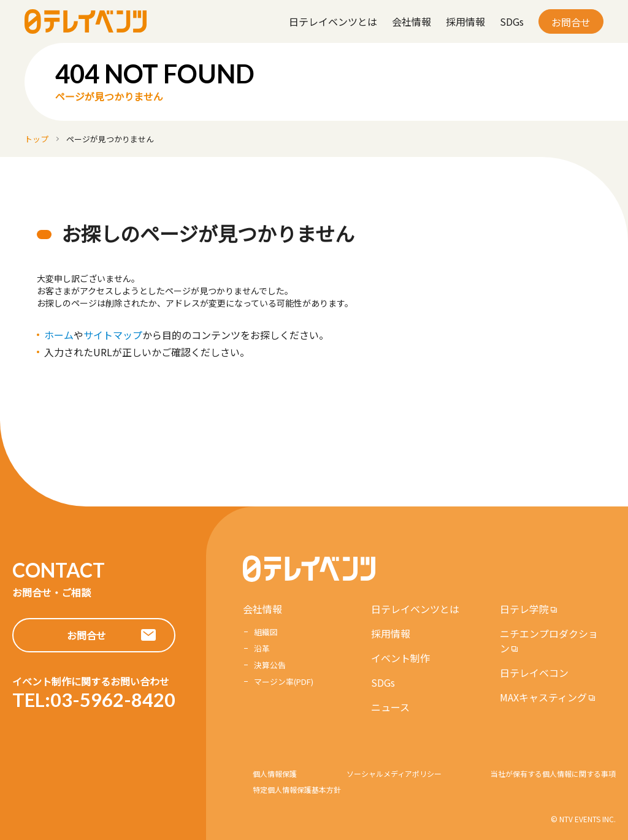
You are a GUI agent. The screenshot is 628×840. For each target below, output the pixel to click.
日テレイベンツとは (333, 21)
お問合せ (571, 22)
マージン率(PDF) (284, 682)
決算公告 (270, 665)
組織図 (266, 632)
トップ (36, 139)
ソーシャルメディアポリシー (394, 773)
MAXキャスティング (543, 697)
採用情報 (465, 21)
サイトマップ (113, 335)
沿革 (262, 648)
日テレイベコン (534, 673)
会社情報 (412, 21)
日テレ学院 (524, 609)
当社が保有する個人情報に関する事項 (553, 773)
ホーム (59, 335)
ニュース (390, 707)
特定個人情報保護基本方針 (297, 789)
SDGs (512, 21)
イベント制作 (400, 658)
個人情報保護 (275, 773)
